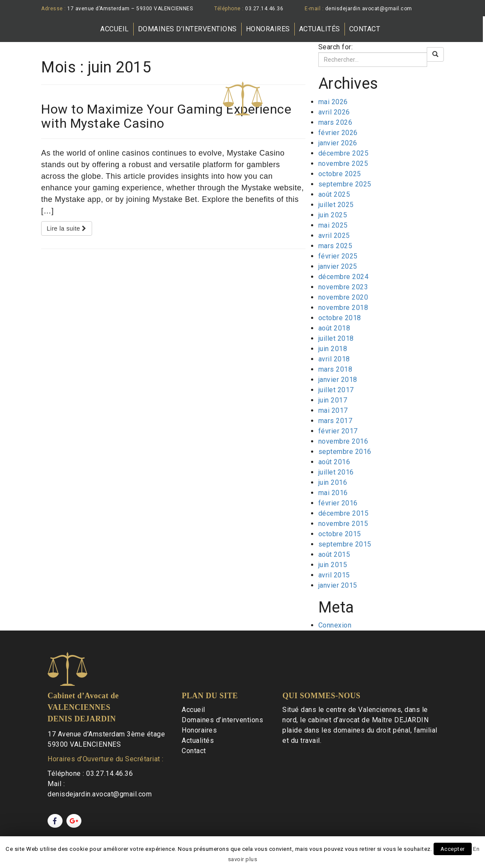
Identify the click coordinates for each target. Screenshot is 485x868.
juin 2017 (333, 400)
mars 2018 (335, 369)
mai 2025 (333, 225)
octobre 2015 (340, 534)
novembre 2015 (343, 524)
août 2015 (334, 554)
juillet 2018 (336, 338)
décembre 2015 (344, 513)
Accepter (453, 849)
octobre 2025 (340, 174)
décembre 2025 (344, 153)
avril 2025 (334, 236)
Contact (365, 29)
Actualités (320, 29)
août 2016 (334, 462)
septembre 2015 (345, 544)
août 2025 (334, 194)
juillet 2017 (336, 390)
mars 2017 (335, 421)
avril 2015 (334, 575)
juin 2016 (333, 482)
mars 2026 (335, 122)
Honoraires (268, 29)
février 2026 (338, 133)
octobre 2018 (340, 318)
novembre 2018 (343, 308)
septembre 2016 (345, 452)
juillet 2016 (336, 472)
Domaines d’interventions (187, 29)
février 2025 (338, 256)
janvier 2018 (338, 380)
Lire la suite (67, 228)
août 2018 (334, 328)
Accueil (115, 29)
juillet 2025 (336, 205)
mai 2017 (333, 410)
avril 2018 (334, 359)
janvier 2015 (338, 585)
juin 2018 (333, 349)
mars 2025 (335, 246)
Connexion (335, 625)
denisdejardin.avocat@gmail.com (369, 9)
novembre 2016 (343, 441)
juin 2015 (333, 565)
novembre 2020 (343, 297)
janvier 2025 (338, 266)
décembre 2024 (344, 277)
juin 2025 (333, 215)
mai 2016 (333, 493)
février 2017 (338, 431)
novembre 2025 (343, 164)
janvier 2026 (338, 143)
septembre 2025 (345, 184)
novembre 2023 (343, 287)
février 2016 (338, 503)
